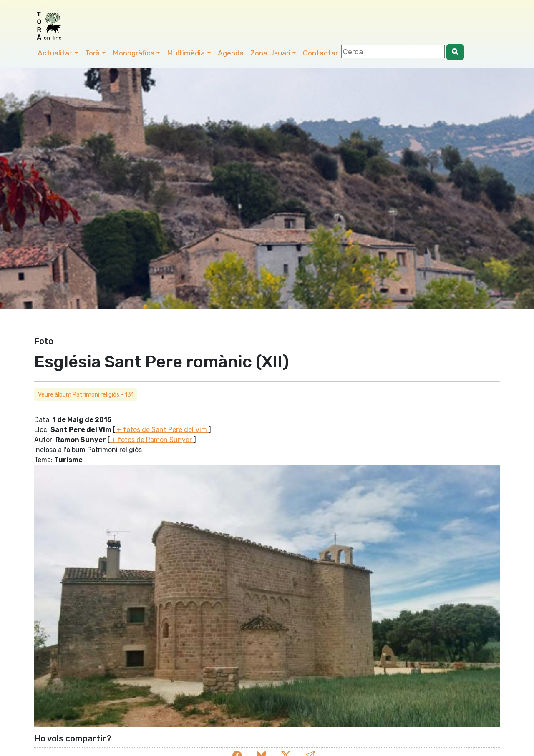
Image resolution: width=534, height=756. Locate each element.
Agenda (231, 53)
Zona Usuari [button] (270, 53)
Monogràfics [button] (133, 53)
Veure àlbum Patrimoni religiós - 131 (86, 395)
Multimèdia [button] (186, 53)
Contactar (320, 53)
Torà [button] (92, 53)
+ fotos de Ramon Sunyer (152, 440)
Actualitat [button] (55, 53)
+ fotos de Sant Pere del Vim (162, 430)
